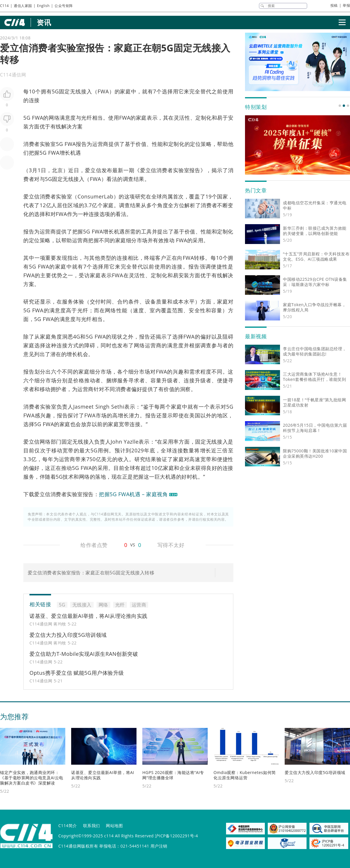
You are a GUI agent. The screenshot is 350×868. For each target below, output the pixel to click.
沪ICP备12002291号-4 (176, 836)
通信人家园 (23, 6)
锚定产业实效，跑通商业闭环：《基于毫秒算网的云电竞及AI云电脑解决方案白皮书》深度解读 (32, 778)
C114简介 (68, 826)
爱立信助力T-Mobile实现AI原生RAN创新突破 (84, 654)
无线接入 (81, 91)
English (43, 6)
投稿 (334, 5)
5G (55, 91)
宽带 (124, 424)
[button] (340, 106)
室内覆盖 (161, 310)
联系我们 (92, 826)
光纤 (86, 118)
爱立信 (93, 170)
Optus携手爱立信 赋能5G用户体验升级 (77, 673)
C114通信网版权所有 (78, 846)
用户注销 (159, 846)
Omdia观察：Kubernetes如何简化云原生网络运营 (245, 775)
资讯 (44, 22)
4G (76, 337)
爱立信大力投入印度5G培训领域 (68, 635)
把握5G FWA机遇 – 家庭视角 (133, 494)
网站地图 (114, 826)
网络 (54, 118)
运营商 (100, 144)
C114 (4, 6)
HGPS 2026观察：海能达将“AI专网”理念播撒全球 (173, 775)
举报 (346, 5)
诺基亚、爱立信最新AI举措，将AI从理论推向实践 (89, 616)
